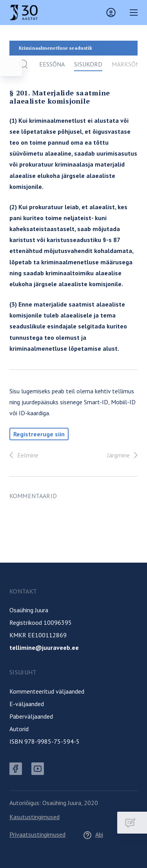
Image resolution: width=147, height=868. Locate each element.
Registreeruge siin (39, 434)
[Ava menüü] (11, 67)
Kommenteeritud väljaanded (47, 691)
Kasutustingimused (34, 817)
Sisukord (88, 64)
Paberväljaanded (31, 716)
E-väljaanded (27, 704)
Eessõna (52, 64)
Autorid (19, 729)
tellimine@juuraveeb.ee (44, 647)
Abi (93, 834)
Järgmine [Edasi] (124, 455)
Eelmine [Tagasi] (22, 455)
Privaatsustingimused (37, 834)
